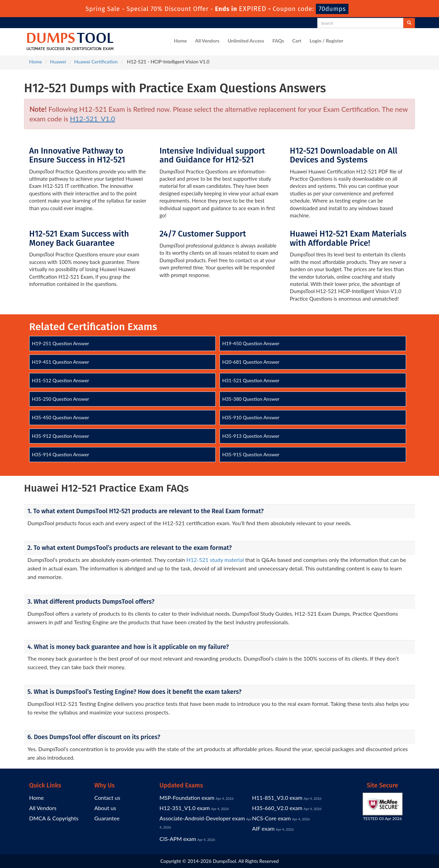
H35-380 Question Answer (251, 399)
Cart (297, 41)
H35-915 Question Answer (251, 454)
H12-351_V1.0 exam (185, 808)
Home (180, 41)
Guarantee (107, 818)
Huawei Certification (96, 62)
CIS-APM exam (178, 839)
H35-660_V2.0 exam (277, 808)
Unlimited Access (246, 41)
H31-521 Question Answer (251, 380)
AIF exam (263, 828)
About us (105, 808)
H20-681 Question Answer (251, 362)
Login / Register (327, 41)
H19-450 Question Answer (251, 343)
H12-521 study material (215, 560)
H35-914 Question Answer (61, 454)
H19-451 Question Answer (61, 362)
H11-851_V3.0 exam (277, 798)
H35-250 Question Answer (61, 399)
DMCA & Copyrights (54, 818)
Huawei (58, 62)
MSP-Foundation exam (187, 798)
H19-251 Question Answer (61, 343)
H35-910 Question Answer (251, 417)
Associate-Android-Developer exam (202, 818)
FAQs (278, 41)
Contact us (107, 798)
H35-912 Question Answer (61, 436)
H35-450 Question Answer (61, 417)
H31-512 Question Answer (61, 380)
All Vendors (207, 41)
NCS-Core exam (271, 818)
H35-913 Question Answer (251, 436)
